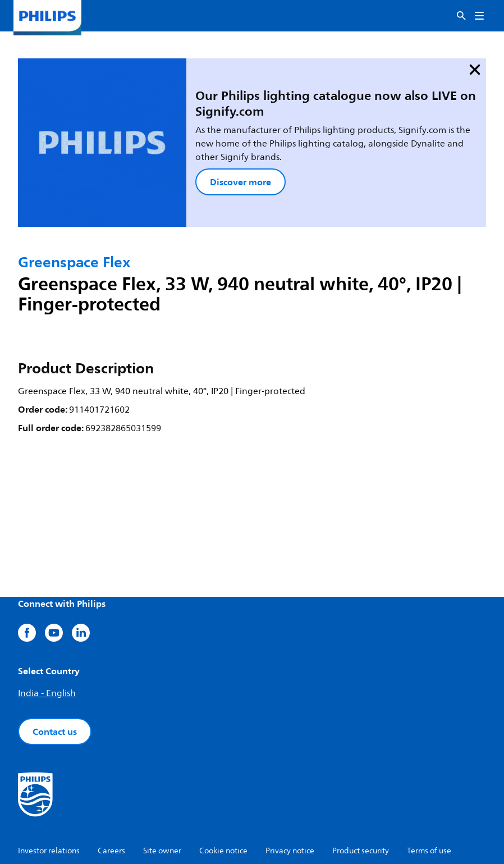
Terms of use (429, 797)
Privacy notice (290, 797)
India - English (47, 639)
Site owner (162, 797)
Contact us (55, 678)
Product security (361, 797)
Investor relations (49, 797)
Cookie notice (223, 797)
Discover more (187, 148)
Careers (111, 797)
